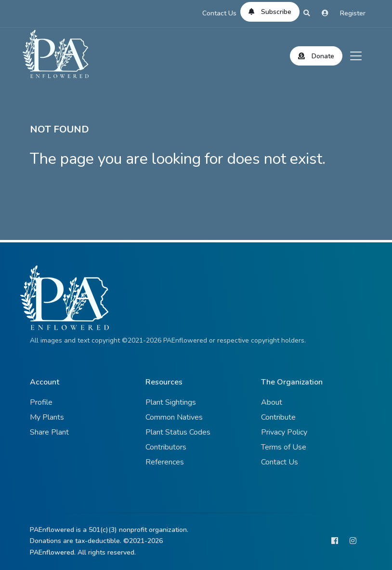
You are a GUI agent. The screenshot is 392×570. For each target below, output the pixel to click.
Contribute (278, 417)
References (165, 462)
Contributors (166, 447)
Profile (41, 402)
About (272, 402)
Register (353, 13)
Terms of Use (284, 447)
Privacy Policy (284, 432)
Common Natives (174, 417)
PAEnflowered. (53, 552)
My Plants (47, 417)
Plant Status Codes (178, 432)
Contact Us (219, 13)
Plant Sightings (171, 402)
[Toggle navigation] (356, 56)
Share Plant (49, 432)
